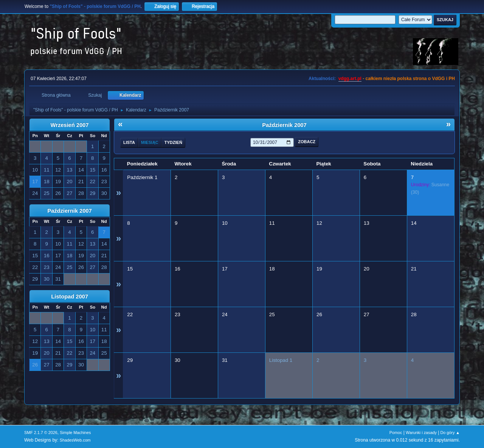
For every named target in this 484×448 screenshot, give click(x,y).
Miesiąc (150, 142)
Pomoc (396, 433)
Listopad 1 (281, 360)
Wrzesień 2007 (70, 125)
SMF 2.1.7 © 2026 (41, 433)
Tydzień (173, 142)
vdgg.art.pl (350, 79)
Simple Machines (75, 433)
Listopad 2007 (70, 297)
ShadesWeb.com (75, 440)
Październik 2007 (69, 211)
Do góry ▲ (450, 433)
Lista (129, 142)
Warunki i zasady (421, 433)
